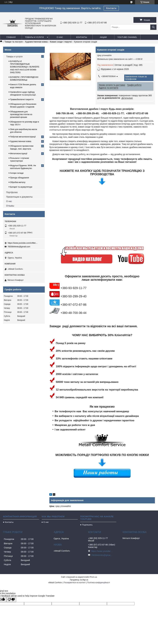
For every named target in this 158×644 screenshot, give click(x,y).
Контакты (81, 37)
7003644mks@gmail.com (19, 247)
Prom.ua (93, 577)
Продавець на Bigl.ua (79, 580)
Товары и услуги (34, 37)
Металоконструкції (19, 153)
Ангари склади (17, 173)
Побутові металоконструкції (23, 137)
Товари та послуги (13, 42)
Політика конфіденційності (99, 583)
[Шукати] (153, 27)
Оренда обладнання (19, 178)
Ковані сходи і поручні (61, 42)
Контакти (111, 8)
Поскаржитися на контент (75, 583)
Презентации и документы (19, 197)
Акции (103, 37)
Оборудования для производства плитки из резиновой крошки (21, 114)
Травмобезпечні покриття (22, 99)
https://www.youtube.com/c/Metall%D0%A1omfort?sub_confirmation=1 (23, 243)
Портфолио (12, 192)
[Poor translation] (11, 600)
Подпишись (87, 525)
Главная (11, 37)
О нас (60, 37)
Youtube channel (127, 37)
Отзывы (10, 206)
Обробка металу (18, 182)
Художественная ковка (36, 42)
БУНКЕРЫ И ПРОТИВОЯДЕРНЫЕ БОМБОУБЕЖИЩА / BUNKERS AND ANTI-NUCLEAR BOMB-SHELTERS (25, 67)
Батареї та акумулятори (21, 187)
